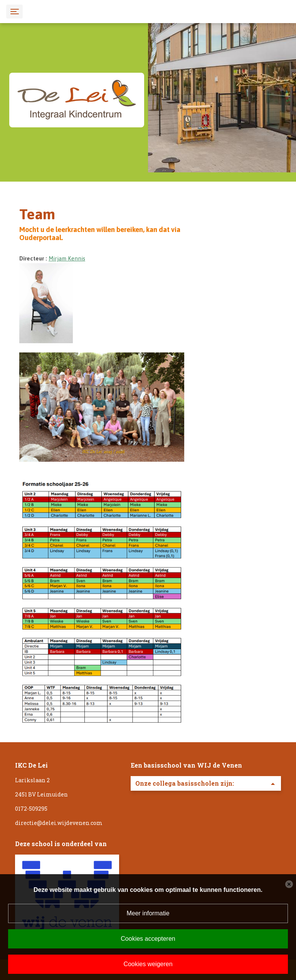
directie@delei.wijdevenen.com (59, 823)
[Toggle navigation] (14, 11)
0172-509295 (31, 809)
